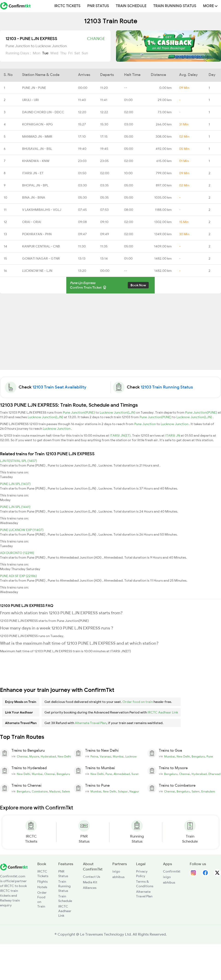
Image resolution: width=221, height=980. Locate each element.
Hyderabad (48, 757)
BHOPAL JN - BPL (35, 185)
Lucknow (131, 757)
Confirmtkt (172, 871)
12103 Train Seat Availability (59, 387)
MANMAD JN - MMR (37, 136)
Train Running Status (175, 6)
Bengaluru (198, 757)
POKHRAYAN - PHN (37, 234)
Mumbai (118, 757)
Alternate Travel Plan (91, 723)
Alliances (90, 888)
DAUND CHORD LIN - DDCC (43, 112)
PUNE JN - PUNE (34, 88)
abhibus (118, 877)
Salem (66, 792)
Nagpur (134, 792)
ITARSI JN (173, 435)
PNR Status (98, 6)
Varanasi (105, 757)
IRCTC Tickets (67, 6)
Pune (210, 757)
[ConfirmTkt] (14, 867)
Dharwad (214, 774)
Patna (94, 757)
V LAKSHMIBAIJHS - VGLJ (42, 210)
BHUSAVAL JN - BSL (37, 149)
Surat (135, 774)
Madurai (55, 792)
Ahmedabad (122, 774)
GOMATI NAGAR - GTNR (41, 258)
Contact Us (92, 877)
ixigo (116, 871)
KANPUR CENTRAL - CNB (41, 246)
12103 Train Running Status (167, 387)
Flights (42, 881)
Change (96, 39)
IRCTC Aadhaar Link (163, 712)
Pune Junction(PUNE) (79, 412)
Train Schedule (131, 6)
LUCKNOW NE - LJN (37, 271)
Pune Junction (145, 424)
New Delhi (64, 757)
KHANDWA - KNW (36, 161)
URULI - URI (31, 100)
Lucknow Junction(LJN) (118, 412)
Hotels (42, 887)
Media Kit (90, 882)
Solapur (123, 792)
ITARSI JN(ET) (120, 435)
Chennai (22, 757)
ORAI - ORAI (32, 222)
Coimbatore (40, 792)
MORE (210, 6)
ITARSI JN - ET (33, 173)
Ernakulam (208, 792)
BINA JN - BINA (34, 197)
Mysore (34, 757)
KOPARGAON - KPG (38, 124)
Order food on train (138, 702)
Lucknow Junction (175, 424)
